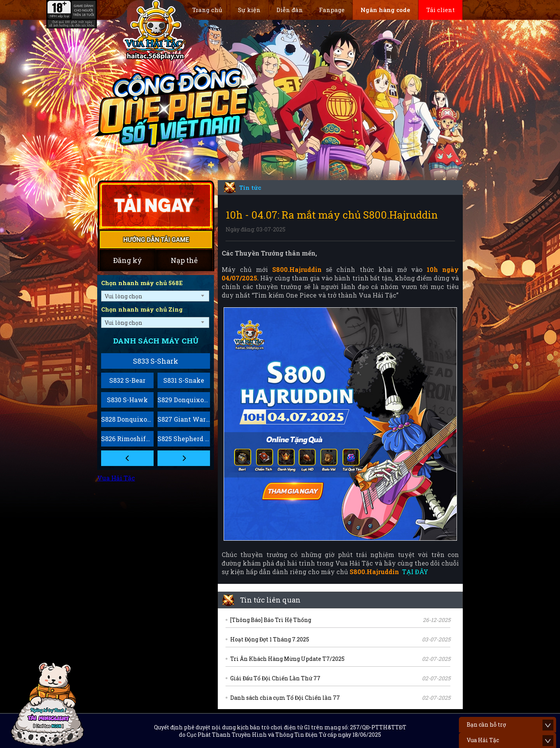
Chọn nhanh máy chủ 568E (142, 283)
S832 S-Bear (127, 380)
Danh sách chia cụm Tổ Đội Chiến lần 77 (285, 698)
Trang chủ (207, 10)
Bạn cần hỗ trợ (486, 724)
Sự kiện (249, 10)
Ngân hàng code (385, 10)
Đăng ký (128, 260)
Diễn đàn (290, 10)
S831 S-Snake (184, 380)
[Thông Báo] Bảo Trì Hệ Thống (271, 620)
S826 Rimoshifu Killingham (127, 439)
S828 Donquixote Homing (127, 419)
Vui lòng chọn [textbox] (123, 296)
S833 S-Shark (156, 361)
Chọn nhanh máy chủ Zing (142, 309)
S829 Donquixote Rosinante (184, 400)
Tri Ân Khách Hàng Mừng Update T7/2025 (287, 659)
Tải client (440, 10)
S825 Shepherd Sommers (184, 439)
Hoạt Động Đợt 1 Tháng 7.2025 (270, 639)
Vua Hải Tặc (116, 478)
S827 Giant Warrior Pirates (184, 419)
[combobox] (155, 296)
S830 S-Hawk (127, 400)
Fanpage (332, 10)
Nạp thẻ (184, 260)
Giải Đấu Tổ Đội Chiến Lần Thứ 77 (275, 678)
